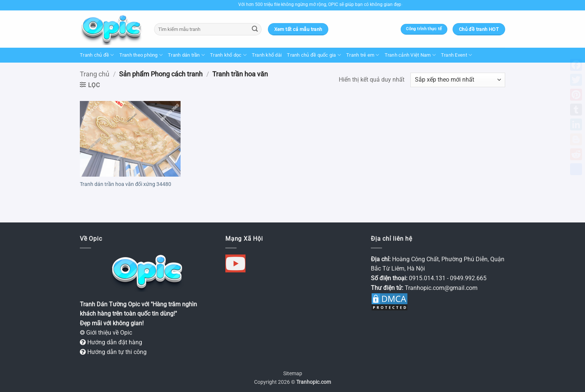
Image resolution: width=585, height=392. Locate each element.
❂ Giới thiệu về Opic (106, 333)
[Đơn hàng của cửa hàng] (458, 80)
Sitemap (293, 374)
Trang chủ (95, 74)
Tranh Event (456, 55)
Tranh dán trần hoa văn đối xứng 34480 (126, 184)
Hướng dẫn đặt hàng (111, 342)
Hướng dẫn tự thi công (113, 352)
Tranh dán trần (186, 55)
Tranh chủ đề (97, 55)
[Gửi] (255, 29)
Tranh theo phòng (141, 55)
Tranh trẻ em (363, 55)
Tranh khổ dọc (228, 55)
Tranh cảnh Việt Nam (410, 55)
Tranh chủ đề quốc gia (314, 55)
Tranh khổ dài (267, 55)
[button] (90, 85)
